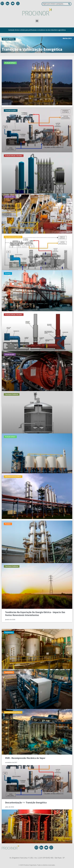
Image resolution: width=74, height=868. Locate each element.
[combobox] (55, 4)
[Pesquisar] (70, 4)
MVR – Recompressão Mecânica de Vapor (25, 758)
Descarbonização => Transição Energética (26, 803)
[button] (37, 21)
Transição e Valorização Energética (32, 50)
